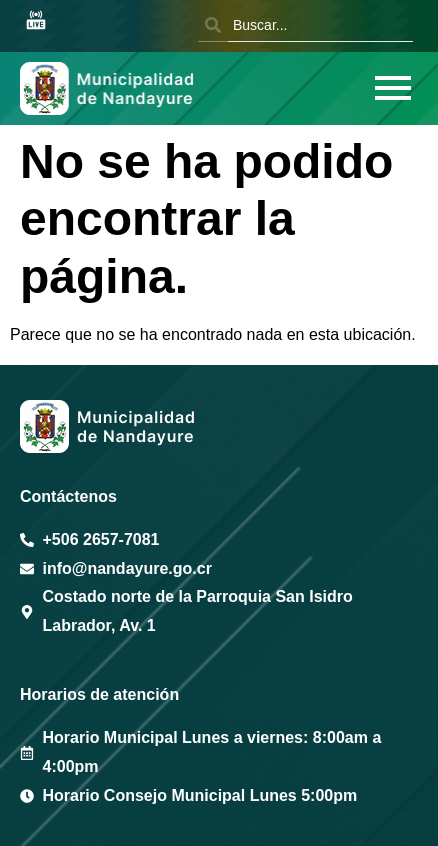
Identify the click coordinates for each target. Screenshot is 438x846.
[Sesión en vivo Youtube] (36, 21)
